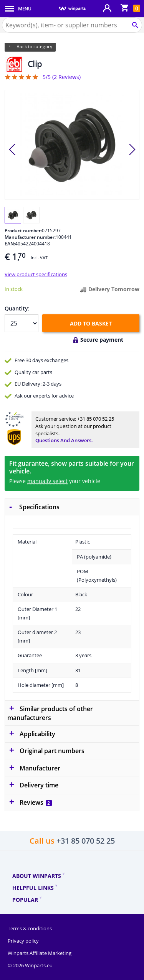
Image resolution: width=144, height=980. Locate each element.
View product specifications (36, 274)
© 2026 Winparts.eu (30, 965)
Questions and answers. (64, 440)
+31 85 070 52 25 (96, 419)
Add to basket (91, 323)
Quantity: (17, 308)
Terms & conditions (30, 928)
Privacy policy (23, 941)
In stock (14, 289)
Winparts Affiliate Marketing (40, 953)
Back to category (34, 46)
